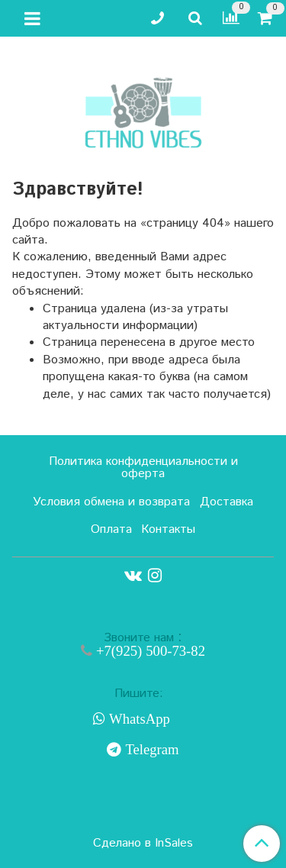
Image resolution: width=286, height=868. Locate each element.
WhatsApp (138, 719)
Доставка (227, 502)
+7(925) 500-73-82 (149, 651)
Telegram (150, 750)
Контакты (168, 529)
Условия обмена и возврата (111, 502)
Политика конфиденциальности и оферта (143, 468)
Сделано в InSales (143, 844)
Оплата (111, 529)
